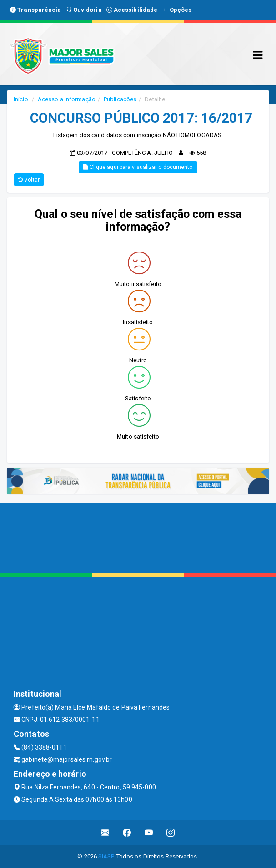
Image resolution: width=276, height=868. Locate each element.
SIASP (106, 856)
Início (21, 99)
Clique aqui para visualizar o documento (138, 167)
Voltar (29, 180)
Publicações (120, 99)
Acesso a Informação (67, 99)
